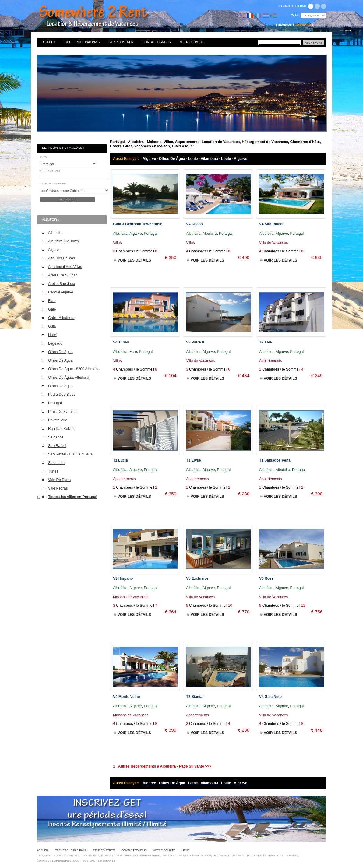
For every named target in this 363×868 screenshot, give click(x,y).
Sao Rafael (57, 446)
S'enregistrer (121, 42)
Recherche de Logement (63, 148)
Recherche (67, 199)
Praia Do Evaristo (62, 412)
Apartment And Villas (65, 267)
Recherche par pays (82, 42)
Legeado (55, 343)
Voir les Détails (134, 260)
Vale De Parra (59, 480)
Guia (52, 326)
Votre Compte (192, 42)
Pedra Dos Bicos (62, 395)
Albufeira (55, 233)
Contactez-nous (157, 42)
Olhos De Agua (60, 360)
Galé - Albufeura (61, 318)
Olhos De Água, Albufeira (69, 378)
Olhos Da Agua (60, 352)
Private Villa (58, 420)
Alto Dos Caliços (62, 258)
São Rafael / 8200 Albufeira (70, 454)
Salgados (56, 437)
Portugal (55, 403)
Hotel (52, 335)
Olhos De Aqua (60, 386)
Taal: (295, 15)
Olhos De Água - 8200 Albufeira (74, 369)
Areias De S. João (63, 275)
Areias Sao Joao (62, 284)
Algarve (54, 250)
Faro (52, 301)
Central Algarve (61, 292)
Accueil (49, 42)
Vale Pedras (58, 488)
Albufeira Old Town (63, 241)
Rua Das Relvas (61, 429)
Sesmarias (57, 463)
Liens (185, 850)
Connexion (303, 25)
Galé (52, 309)
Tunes (53, 471)
